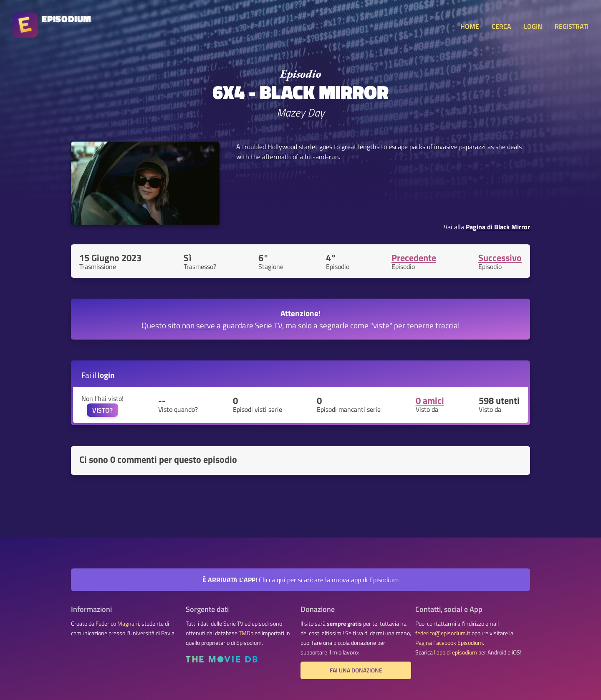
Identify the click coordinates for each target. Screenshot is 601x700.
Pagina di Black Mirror (498, 227)
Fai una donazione (356, 670)
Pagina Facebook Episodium (449, 643)
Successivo (500, 258)
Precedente (414, 258)
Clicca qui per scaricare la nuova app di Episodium (300, 580)
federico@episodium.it (443, 633)
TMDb (246, 633)
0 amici (430, 401)
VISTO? (102, 410)
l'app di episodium (456, 652)
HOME (470, 26)
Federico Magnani (117, 624)
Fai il (98, 375)
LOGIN (533, 26)
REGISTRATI (572, 26)
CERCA (501, 26)
